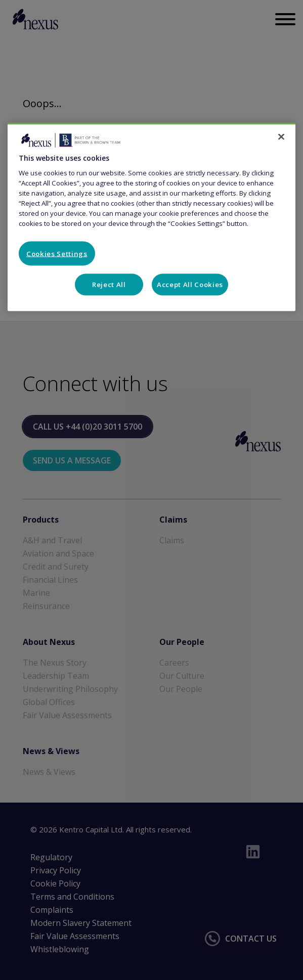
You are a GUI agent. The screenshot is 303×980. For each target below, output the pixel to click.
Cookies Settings (57, 253)
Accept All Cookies (190, 285)
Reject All (109, 285)
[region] (151, 217)
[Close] (281, 136)
